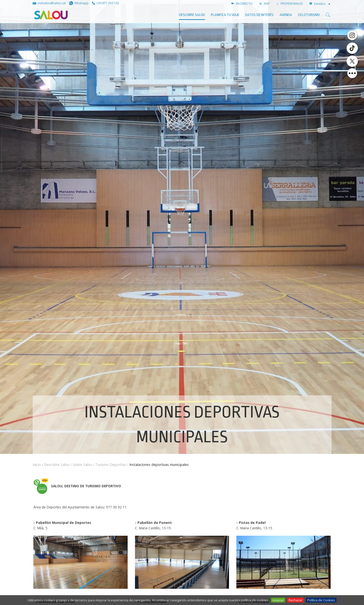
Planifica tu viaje (225, 15)
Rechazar (296, 600)
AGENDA (286, 15)
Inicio (37, 465)
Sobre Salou (82, 465)
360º (265, 4)
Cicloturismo (309, 15)
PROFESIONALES (290, 4)
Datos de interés (259, 15)
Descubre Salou (192, 15)
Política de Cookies (321, 600)
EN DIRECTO (242, 4)
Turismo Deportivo (111, 465)
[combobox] (323, 4)
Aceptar (278, 600)
